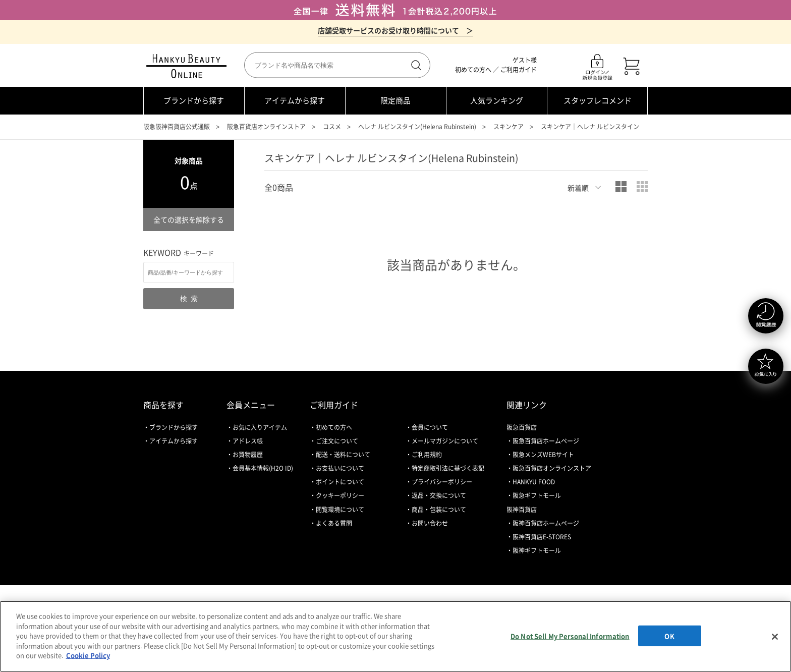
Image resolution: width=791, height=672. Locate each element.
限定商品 (395, 100)
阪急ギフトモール (537, 495)
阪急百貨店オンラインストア (266, 127)
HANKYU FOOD (534, 482)
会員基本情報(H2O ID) (263, 468)
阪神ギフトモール (537, 550)
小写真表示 (642, 187)
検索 (415, 65)
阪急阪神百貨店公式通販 (177, 127)
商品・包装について (439, 510)
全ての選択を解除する (189, 219)
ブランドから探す (194, 100)
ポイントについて (340, 482)
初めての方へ (473, 70)
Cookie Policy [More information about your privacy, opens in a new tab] (88, 655)
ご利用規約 (427, 455)
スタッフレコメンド (598, 100)
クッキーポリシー (340, 495)
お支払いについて (340, 468)
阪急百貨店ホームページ (546, 441)
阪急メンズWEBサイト (543, 455)
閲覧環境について (340, 510)
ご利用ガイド (519, 70)
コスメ (332, 127)
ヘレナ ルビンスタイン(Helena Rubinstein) (417, 127)
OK (669, 635)
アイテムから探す (295, 100)
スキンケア (508, 127)
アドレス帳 (248, 441)
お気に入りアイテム (260, 427)
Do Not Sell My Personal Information (570, 635)
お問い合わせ (430, 523)
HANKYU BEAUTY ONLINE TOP (188, 66)
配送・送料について (343, 455)
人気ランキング (497, 100)
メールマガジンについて (445, 441)
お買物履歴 (248, 455)
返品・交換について (439, 495)
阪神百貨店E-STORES (542, 537)
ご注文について (337, 441)
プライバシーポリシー (442, 482)
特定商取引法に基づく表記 (448, 468)
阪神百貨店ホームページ (546, 523)
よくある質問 (334, 523)
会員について (430, 427)
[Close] (775, 637)
